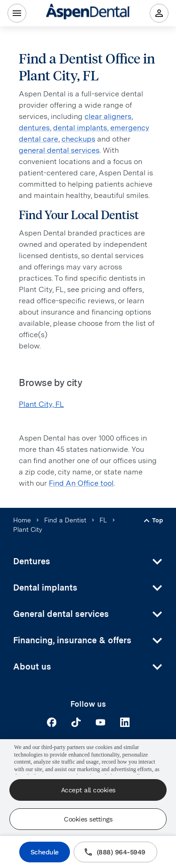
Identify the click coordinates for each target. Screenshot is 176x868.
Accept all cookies (88, 790)
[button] (88, 561)
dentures (34, 128)
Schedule (45, 852)
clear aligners (108, 116)
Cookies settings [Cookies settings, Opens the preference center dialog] (88, 819)
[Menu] (17, 13)
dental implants (80, 128)
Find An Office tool (81, 483)
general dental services (59, 150)
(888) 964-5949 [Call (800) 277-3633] (115, 852)
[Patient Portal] (159, 13)
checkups (78, 139)
